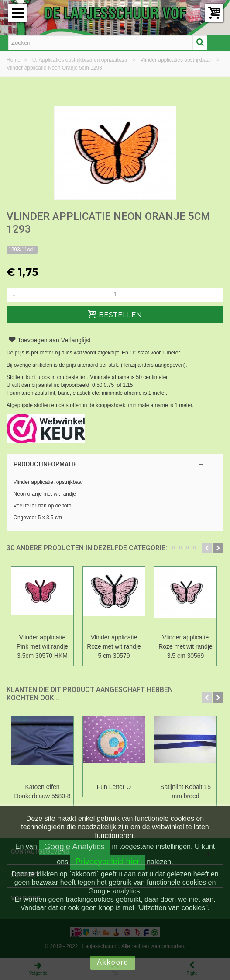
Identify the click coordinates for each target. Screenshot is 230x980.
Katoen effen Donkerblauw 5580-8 (42, 791)
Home (14, 60)
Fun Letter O (114, 787)
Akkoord (113, 962)
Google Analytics (74, 846)
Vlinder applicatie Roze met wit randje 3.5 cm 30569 (185, 646)
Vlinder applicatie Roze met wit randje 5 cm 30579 (114, 646)
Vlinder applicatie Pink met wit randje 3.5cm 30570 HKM (42, 646)
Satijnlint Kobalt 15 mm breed (185, 791)
